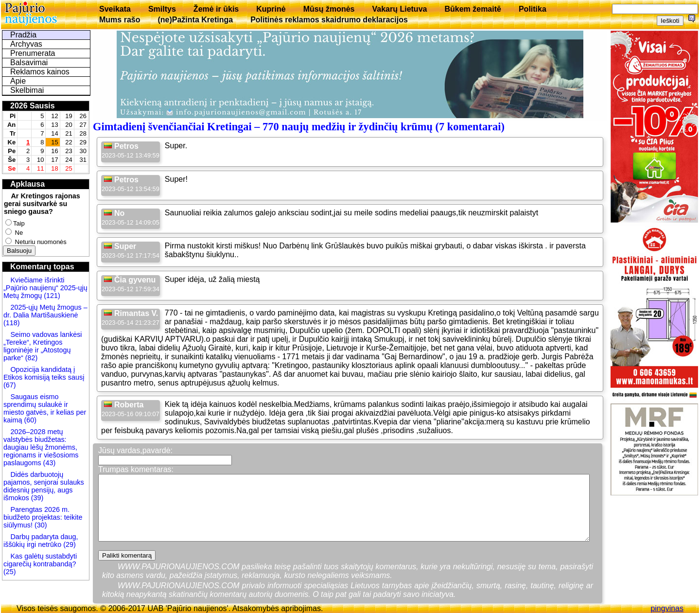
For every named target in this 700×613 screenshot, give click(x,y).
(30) (40, 525)
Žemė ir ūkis (216, 9)
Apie (18, 81)
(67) (10, 385)
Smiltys (162, 9)
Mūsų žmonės (329, 9)
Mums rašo (120, 20)
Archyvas (26, 44)
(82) (32, 358)
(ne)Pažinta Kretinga (195, 20)
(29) (69, 544)
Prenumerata (33, 53)
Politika (533, 9)
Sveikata (115, 9)
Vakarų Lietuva (399, 9)
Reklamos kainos (40, 72)
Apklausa (27, 184)
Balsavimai (29, 62)
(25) (10, 572)
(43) (49, 463)
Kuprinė (271, 9)
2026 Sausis (33, 106)
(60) (29, 420)
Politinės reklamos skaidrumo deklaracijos (329, 20)
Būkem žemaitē (473, 9)
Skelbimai (27, 90)
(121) (52, 296)
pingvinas (667, 608)
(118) (12, 323)
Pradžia (23, 35)
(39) (36, 498)
